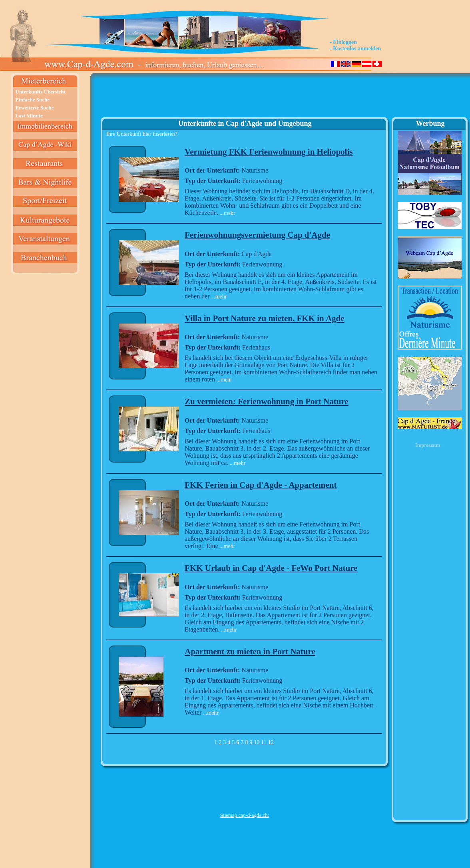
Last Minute (29, 116)
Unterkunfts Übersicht (41, 92)
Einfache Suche (33, 100)
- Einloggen (343, 42)
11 (264, 742)
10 (257, 742)
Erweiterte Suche (35, 108)
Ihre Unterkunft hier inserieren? (142, 134)
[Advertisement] (245, 98)
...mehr (227, 213)
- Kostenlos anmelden (355, 49)
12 (271, 742)
